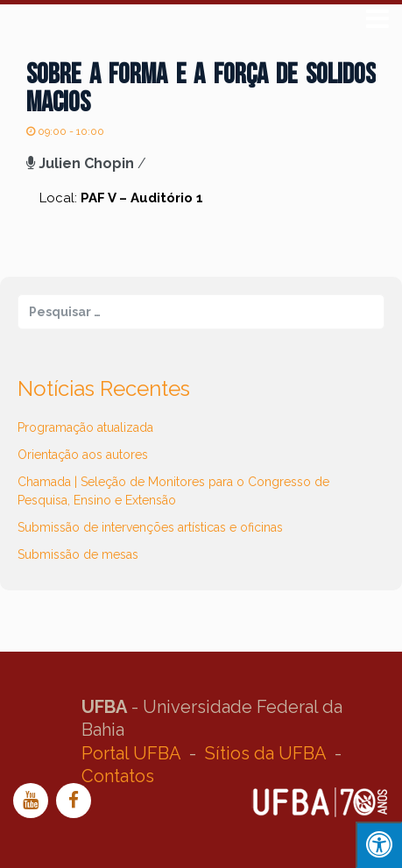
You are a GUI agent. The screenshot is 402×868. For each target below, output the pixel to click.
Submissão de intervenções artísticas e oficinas (150, 527)
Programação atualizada (85, 427)
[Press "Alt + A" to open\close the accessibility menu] (379, 845)
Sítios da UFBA (265, 753)
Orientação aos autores (83, 455)
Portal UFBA (131, 753)
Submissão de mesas (78, 554)
